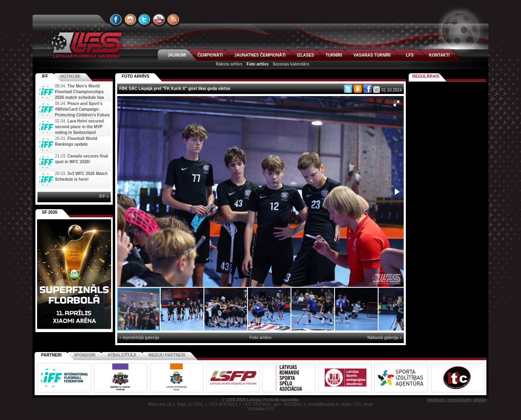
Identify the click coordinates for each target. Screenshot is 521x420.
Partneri (51, 355)
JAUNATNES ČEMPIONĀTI (260, 55)
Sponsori (84, 355)
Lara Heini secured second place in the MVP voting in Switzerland (79, 127)
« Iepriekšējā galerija (139, 338)
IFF (45, 76)
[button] (396, 103)
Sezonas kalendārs (291, 64)
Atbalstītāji (122, 355)
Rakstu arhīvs (229, 64)
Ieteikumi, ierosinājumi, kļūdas (457, 400)
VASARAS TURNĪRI (372, 55)
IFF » (104, 196)
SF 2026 (50, 212)
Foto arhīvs (258, 64)
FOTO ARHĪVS (136, 76)
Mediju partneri (167, 355)
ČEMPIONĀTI (210, 55)
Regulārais (426, 76)
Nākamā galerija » (385, 338)
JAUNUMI (177, 55)
